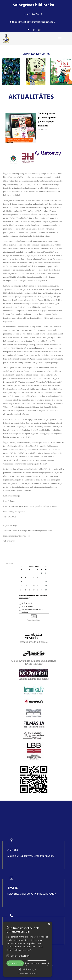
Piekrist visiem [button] (15, 963)
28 (37, 590)
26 (30, 590)
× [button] (49, 924)
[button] (28, 969)
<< (21, 567)
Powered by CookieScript (28, 974)
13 (34, 581)
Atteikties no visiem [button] (37, 963)
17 (21, 586)
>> (46, 567)
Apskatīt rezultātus (34, 620)
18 (26, 586)
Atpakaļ (10, 563)
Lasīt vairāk (27, 950)
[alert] (28, 949)
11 (26, 581)
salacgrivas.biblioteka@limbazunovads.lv (32, 894)
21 (37, 586)
